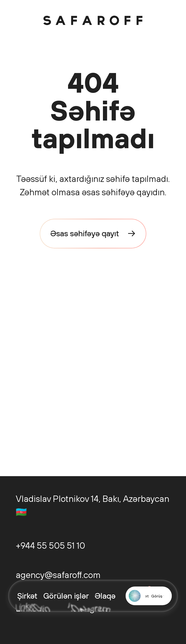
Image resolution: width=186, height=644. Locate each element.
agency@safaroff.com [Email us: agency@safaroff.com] (58, 575)
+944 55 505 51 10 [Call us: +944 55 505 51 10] (50, 545)
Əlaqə (105, 596)
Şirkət (27, 596)
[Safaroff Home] (93, 20)
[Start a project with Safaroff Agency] (149, 596)
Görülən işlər (66, 596)
